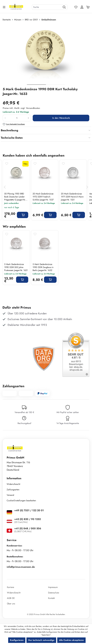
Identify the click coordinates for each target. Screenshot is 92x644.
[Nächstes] (87, 187)
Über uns (11, 604)
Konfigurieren (17, 640)
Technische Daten (12, 138)
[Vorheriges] (5, 187)
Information (14, 478)
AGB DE (11, 598)
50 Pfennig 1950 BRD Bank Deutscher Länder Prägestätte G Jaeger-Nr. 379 (15, 197)
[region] (46, 55)
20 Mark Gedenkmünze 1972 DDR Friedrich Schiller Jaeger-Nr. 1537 (43, 197)
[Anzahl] (17, 118)
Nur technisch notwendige (41, 640)
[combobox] (47, 7)
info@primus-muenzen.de (21, 567)
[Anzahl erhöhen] (28, 118)
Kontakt (51, 598)
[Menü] (4, 7)
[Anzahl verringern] (5, 118)
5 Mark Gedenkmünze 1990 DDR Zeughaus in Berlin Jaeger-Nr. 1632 (43, 267)
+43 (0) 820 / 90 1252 (28, 519)
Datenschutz (54, 593)
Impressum (53, 587)
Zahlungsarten (13, 490)
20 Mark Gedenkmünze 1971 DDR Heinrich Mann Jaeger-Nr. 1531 (72, 197)
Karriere (10, 587)
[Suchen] (64, 7)
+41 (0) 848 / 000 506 (28, 528)
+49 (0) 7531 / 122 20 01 (29, 510)
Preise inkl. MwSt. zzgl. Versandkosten (21, 108)
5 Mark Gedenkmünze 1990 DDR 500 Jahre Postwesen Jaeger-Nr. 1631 (16, 267)
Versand (10, 495)
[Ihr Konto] (82, 7)
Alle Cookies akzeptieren (71, 640)
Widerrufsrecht (13, 484)
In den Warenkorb (61, 118)
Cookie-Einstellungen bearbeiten (21, 501)
